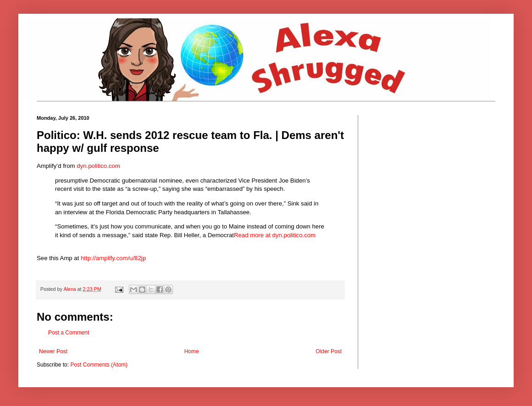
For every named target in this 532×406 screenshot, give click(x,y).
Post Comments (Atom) (99, 365)
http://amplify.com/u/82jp (113, 258)
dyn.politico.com (98, 166)
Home (192, 351)
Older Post (329, 351)
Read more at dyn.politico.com (275, 235)
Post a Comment (69, 333)
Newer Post (53, 351)
